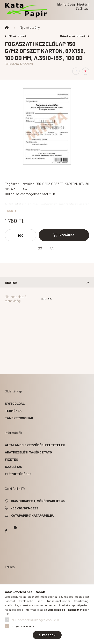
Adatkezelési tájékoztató (28, 452)
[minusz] (11, 235)
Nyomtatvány (30, 27)
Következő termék (75, 36)
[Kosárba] (64, 235)
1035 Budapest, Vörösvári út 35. (38, 501)
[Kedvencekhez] (52, 248)
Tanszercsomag (19, 418)
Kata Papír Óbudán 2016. (6, 550)
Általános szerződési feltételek (35, 445)
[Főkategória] (7, 27)
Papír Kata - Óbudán (6, 531)
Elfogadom (47, 635)
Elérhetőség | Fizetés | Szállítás (73, 6)
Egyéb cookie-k (23, 626)
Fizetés (11, 459)
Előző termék (16, 36)
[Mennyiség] (21, 235)
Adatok (11, 283)
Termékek (13, 411)
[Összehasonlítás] (40, 248)
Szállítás (14, 467)
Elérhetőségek (18, 474)
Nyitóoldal (15, 403)
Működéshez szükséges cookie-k (35, 620)
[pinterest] (86, 71)
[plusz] (30, 235)
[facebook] (76, 71)
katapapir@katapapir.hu (33, 515)
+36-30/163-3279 (25, 508)
